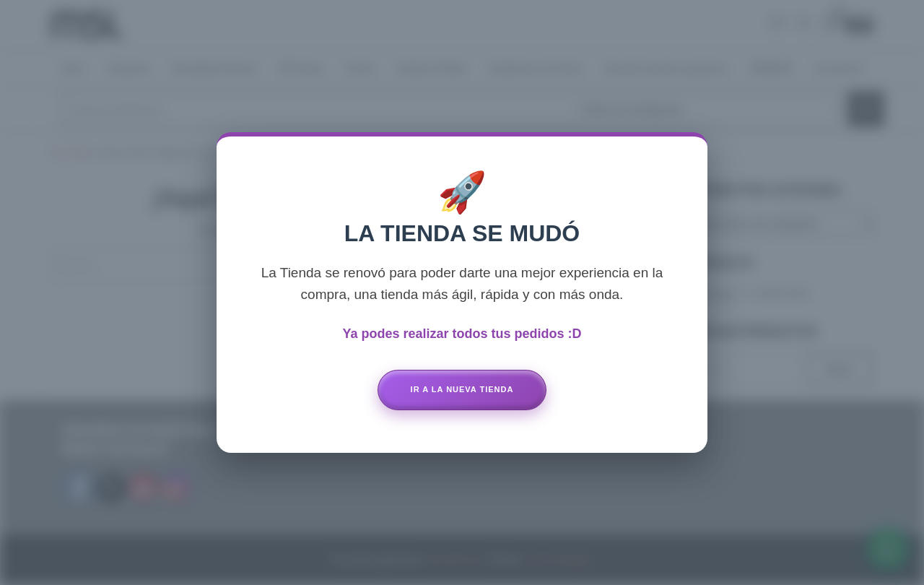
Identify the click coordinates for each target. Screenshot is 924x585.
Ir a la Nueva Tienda (462, 389)
